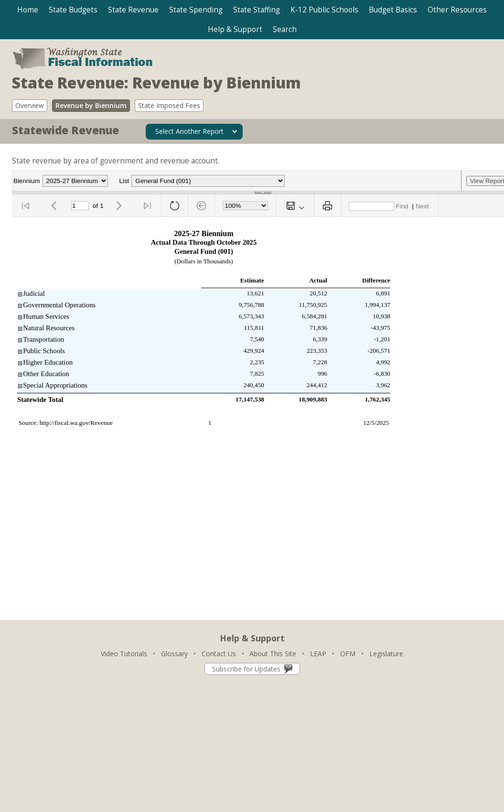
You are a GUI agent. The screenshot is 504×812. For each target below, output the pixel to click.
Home (28, 10)
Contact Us (219, 654)
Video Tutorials (124, 654)
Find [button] (402, 206)
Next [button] (422, 206)
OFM (348, 654)
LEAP (318, 654)
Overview (30, 105)
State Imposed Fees (169, 105)
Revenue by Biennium (91, 105)
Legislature (386, 654)
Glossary (174, 654)
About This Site (273, 654)
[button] (73, 10)
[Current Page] (80, 206)
